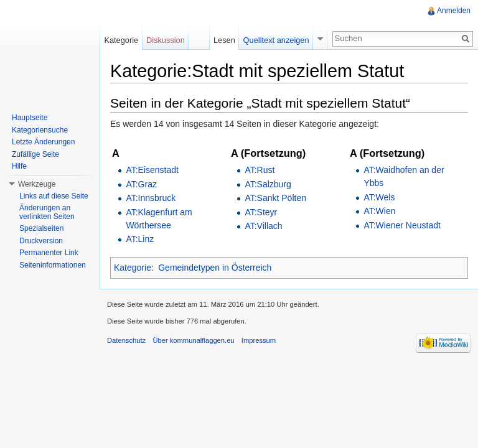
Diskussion (166, 40)
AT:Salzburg (268, 184)
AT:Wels (379, 197)
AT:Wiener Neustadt (402, 225)
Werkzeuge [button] (37, 184)
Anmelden (454, 11)
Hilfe (19, 166)
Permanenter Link (49, 253)
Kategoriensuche (40, 130)
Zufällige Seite (35, 154)
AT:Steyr (261, 212)
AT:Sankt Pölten (275, 198)
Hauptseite (30, 118)
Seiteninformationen (53, 265)
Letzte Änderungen (43, 142)
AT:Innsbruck (151, 198)
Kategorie (133, 268)
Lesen (224, 40)
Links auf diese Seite (54, 196)
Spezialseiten (41, 228)
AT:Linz (140, 239)
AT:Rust (260, 170)
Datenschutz (126, 340)
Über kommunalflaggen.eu (193, 340)
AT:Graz (141, 184)
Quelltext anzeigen (276, 40)
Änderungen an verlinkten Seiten (47, 212)
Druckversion (41, 241)
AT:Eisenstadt (152, 170)
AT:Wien (379, 211)
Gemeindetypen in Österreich (215, 268)
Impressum (259, 340)
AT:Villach (263, 226)
